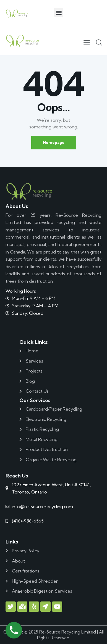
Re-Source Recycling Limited (68, 632)
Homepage (54, 142)
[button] (59, 12)
